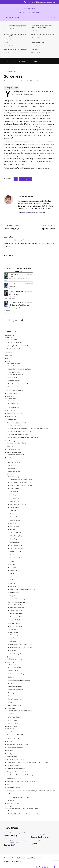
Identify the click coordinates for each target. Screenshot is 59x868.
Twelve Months (13, 274)
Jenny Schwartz (13, 286)
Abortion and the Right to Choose (16, 443)
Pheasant (12, 564)
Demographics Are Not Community (17, 772)
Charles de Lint (13, 297)
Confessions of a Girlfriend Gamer (16, 735)
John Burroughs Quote (16, 545)
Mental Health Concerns (13, 372)
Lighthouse (13, 641)
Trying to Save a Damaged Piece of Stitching (22, 589)
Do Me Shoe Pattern (15, 604)
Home (23, 841)
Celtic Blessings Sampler (16, 635)
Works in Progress (13, 633)
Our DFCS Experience (14, 404)
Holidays (39, 833)
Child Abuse (10, 446)
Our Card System (12, 420)
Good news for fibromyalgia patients (15, 26)
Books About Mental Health (16, 374)
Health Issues (9, 362)
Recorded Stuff (12, 468)
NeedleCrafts (10, 475)
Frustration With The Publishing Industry (18, 744)
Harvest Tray (13, 539)
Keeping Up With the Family (15, 413)
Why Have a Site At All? (14, 349)
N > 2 (8, 784)
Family (6, 841)
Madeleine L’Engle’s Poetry (16, 690)
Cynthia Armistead (9, 81)
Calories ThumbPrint (15, 507)
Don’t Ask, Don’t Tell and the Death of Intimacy (20, 775)
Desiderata (11, 677)
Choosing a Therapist (14, 378)
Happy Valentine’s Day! (37, 43)
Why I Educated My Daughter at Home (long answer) (23, 438)
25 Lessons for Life (14, 664)
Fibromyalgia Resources (15, 366)
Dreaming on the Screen (15, 717)
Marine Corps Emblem (16, 558)
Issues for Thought (11, 441)
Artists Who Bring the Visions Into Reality (20, 711)
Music (8, 460)
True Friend (13, 586)
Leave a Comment (37, 81)
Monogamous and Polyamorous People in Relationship (22, 781)
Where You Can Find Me (15, 343)
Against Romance (12, 756)
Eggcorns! (34, 844)
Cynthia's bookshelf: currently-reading (18, 270)
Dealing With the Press (13, 738)
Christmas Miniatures (16, 517)
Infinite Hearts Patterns (16, 614)
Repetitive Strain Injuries (14, 393)
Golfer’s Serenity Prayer (16, 536)
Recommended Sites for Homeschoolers (19, 431)
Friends (7, 358)
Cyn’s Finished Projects (15, 477)
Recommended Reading (13, 788)
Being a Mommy (11, 399)
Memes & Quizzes (12, 71)
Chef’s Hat (13, 514)
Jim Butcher (12, 277)
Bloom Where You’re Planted (18, 504)
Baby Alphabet (14, 492)
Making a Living (13, 339)
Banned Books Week (13, 732)
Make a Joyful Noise (15, 552)
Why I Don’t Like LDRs (13, 803)
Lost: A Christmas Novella (17, 284)
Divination (10, 741)
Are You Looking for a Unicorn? (16, 759)
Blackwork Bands (14, 501)
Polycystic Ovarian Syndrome (15, 390)
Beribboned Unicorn (15, 498)
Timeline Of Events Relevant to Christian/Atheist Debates (24, 814)
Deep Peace (13, 638)
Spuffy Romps (42, 227)
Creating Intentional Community (16, 769)
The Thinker (13, 580)
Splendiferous (13, 571)
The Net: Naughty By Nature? (15, 748)
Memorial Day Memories (40, 837)
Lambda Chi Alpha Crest (16, 548)
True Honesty (11, 800)
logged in (16, 240)
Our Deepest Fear (13, 696)
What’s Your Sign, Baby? (17, 654)
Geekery (17, 841)
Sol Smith (8, 310)
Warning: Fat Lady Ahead (14, 452)
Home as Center (10, 396)
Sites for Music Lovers (15, 472)
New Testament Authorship (16, 811)
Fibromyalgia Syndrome (13, 364)
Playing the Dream (13, 723)
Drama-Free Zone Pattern (17, 607)
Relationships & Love (11, 754)
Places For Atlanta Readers (16, 699)
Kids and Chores (13, 401)
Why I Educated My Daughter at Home (18, 423)
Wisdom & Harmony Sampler (18, 599)
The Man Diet (11, 794)
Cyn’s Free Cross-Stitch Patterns (17, 602)
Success (12, 574)
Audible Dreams (13, 714)
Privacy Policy (9, 751)
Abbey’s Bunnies (14, 489)
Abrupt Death (11, 729)
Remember (11, 702)
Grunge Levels (11, 410)
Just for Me (8, 458)
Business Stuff (9, 845)
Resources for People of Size (16, 455)
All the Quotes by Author (15, 659)
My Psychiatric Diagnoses (15, 387)
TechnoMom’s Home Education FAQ (18, 434)
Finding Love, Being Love (14, 778)
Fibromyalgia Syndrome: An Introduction (20, 369)
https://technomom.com (28, 212)
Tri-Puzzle (13, 651)
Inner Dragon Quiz (17, 227)
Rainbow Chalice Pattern (17, 620)
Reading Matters (11, 662)
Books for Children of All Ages (17, 674)
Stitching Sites (12, 629)
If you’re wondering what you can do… (16, 49)
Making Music (12, 465)
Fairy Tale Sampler (15, 526)
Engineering (13, 523)
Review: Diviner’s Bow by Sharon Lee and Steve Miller (15, 35)
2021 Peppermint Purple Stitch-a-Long (21, 482)
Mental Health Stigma (14, 381)
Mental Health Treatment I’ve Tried (18, 384)
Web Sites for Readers (14, 705)
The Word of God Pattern (17, 623)
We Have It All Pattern (16, 626)
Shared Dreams (11, 709)
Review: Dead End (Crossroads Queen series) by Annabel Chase (42, 27)
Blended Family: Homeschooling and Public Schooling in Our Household (28, 428)
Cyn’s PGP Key (9, 355)
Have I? (6, 43)
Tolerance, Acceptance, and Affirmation (18, 797)
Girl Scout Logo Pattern (16, 611)
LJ (4, 71)
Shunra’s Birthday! (11, 836)
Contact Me (9, 352)
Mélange (12, 561)
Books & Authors (13, 671)
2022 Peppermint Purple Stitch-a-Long (21, 485)
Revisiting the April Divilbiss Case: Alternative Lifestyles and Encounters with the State (31, 791)
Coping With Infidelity (13, 766)
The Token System (13, 407)
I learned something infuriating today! (42, 34)
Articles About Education (15, 425)
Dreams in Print (13, 720)
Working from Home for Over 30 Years (19, 346)
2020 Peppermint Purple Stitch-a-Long (21, 479)
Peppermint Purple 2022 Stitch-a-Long (21, 647)
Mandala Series (14, 555)
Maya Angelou (12, 693)
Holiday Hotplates (15, 542)
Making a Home (11, 417)
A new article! (35, 49)
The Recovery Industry (13, 449)
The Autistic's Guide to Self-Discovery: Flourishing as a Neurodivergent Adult (19, 305)
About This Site (10, 335)
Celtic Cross (13, 511)
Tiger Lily (12, 583)
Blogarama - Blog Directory (12, 861)
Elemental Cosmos (15, 520)
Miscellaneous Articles (12, 727)
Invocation (11, 683)
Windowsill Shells (15, 593)
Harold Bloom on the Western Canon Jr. (19, 680)
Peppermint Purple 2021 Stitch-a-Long (21, 644)
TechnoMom (30, 9)
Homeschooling (47, 833)
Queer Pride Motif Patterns (17, 617)
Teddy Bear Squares (15, 577)
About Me (10, 337)
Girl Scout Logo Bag (15, 533)
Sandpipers (13, 567)
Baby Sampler (14, 495)
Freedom (12, 530)
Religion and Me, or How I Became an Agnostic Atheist (22, 809)
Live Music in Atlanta (14, 462)
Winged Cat (13, 596)
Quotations (10, 657)
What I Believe (9, 807)
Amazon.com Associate (15, 668)
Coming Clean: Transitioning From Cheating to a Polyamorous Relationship (28, 762)
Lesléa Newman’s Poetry (15, 687)
